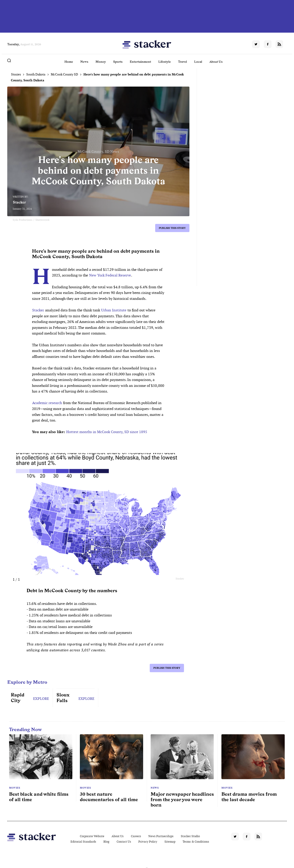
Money (101, 62)
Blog (106, 842)
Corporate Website (92, 836)
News (84, 62)
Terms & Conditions (196, 842)
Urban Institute (114, 310)
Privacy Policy (148, 842)
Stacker (20, 202)
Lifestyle (165, 62)
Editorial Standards (83, 842)
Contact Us (124, 842)
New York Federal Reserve (110, 275)
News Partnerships (161, 836)
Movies (15, 788)
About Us (216, 62)
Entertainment (140, 62)
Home (69, 62)
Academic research (47, 403)
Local (198, 62)
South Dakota (36, 74)
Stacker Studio (190, 836)
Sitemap (170, 842)
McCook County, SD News (98, 152)
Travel (183, 62)
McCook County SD (64, 74)
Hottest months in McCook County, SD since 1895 (107, 432)
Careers (136, 836)
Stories (16, 74)
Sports (118, 62)
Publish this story (172, 228)
